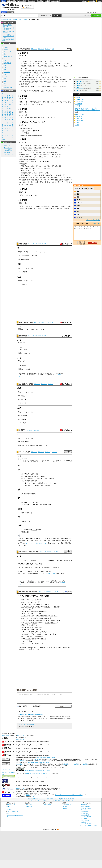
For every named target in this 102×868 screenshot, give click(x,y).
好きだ (43, 636)
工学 (5, 61)
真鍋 (22, 416)
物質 (41, 135)
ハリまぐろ (79, 123)
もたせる (65, 66)
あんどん (65, 86)
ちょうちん (31, 86)
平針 (63, 182)
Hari (27, 329)
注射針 (59, 155)
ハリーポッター (34, 623)
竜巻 (23, 600)
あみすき (45, 177)
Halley (32, 329)
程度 (41, 61)
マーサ (29, 618)
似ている (32, 150)
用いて (30, 175)
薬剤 (45, 155)
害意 (35, 173)
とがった (39, 145)
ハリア (77, 125)
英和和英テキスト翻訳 (27, 690)
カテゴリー (54, 452)
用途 (25, 150)
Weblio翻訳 (84, 810)
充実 (30, 66)
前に (46, 623)
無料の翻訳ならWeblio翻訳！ (29, 6)
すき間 (37, 166)
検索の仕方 (10, 806)
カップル (41, 618)
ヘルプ (99, 1)
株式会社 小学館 (20, 739)
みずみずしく (39, 64)
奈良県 (27, 481)
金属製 (44, 145)
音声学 (29, 79)
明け (22, 117)
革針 (32, 180)
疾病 (69, 206)
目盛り (31, 168)
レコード (23, 157)
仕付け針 (67, 180)
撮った (55, 634)
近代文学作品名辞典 (26, 384)
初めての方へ (90, 12)
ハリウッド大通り (31, 634)
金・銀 (30, 208)
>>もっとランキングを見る (93, 220)
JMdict (28, 795)
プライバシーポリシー (13, 812)
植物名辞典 (23, 244)
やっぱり (45, 620)
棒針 (31, 159)
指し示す (37, 168)
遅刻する (38, 629)
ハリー (23, 604)
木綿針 (32, 184)
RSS (58, 829)
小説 (25, 403)
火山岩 (23, 135)
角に (32, 104)
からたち (26, 166)
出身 (28, 567)
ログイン (84, 1)
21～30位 (91, 188)
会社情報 (65, 806)
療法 (61, 208)
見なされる (40, 600)
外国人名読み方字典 (26, 323)
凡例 (53, 49)
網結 (41, 177)
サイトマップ (10, 813)
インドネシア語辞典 (86, 817)
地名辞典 (22, 430)
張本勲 (23, 532)
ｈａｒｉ (49, 252)
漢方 (32, 206)
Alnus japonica (25, 259)
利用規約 (9, 810)
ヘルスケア (7, 72)
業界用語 (6, 50)
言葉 (41, 173)
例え (57, 79)
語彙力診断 (7, 152)
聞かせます (55, 623)
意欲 (46, 66)
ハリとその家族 (80, 114)
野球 (23, 625)
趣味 (5, 74)
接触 (45, 206)
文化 (5, 67)
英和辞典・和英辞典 (86, 808)
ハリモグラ (27, 639)
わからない (47, 607)
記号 (3, 140)
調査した (44, 639)
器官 (56, 152)
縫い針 (25, 148)
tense (24, 79)
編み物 (23, 159)
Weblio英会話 (8, 148)
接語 (22, 177)
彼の (34, 604)
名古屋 (26, 350)
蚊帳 (22, 86)
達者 (78, 194)
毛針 (56, 180)
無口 (40, 567)
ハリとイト (79, 116)
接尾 (22, 84)
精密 (78, 208)
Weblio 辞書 (92, 1)
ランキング (48, 49)
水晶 (34, 131)
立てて (47, 166)
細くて (32, 145)
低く (41, 82)
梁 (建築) (24, 502)
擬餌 (36, 180)
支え (36, 102)
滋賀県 (23, 442)
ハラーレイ (79, 97)
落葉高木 (28, 255)
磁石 (46, 168)
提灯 (26, 86)
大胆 (78, 214)
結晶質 (36, 135)
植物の (23, 164)
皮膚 (35, 155)
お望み (38, 620)
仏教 (22, 131)
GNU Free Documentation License (46, 758)
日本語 (61, 79)
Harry (42, 329)
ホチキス (43, 161)
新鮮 (78, 191)
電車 (5, 54)
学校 (33, 629)
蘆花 (53, 166)
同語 (27, 195)
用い (54, 86)
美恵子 (25, 416)
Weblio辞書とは (11, 805)
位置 (37, 82)
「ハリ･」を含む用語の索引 (26, 725)
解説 (41, 564)
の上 (25, 102)
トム (23, 607)
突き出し (49, 82)
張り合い (51, 66)
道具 (48, 145)
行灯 (61, 86)
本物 (42, 616)
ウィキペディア (25, 452)
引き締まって (25, 64)
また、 (32, 61)
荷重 (32, 102)
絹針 (45, 180)
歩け (45, 77)
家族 (28, 627)
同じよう (41, 604)
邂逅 (78, 197)
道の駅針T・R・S (30, 485)
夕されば (36, 117)
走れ (40, 627)
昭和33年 (23, 419)
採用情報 (65, 808)
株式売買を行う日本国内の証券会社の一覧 (31, 715)
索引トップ (34, 49)
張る (25, 61)
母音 (37, 79)
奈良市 (31, 481)
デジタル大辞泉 (23, 20)
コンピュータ (7, 52)
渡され (35, 104)
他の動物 (39, 152)
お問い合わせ (48, 805)
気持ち (23, 66)
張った (33, 91)
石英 (27, 513)
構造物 (21, 102)
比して (31, 82)
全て (3, 45)
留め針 (54, 148)
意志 (26, 70)
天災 (34, 600)
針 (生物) (24, 476)
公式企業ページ (67, 805)
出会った (55, 616)
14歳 (19, 567)
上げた (42, 643)
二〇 (53, 117)
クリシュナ (34, 530)
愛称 (28, 532)
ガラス (23, 133)
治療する (22, 208)
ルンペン (24, 353)
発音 (41, 79)
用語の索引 (41, 49)
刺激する (28, 173)
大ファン (37, 614)
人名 (5, 83)
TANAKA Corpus (6, 769)
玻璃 (23, 513)
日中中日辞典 (31, 1)
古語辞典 (48, 1)
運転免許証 (30, 611)
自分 (22, 70)
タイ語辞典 (84, 819)
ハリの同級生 (79, 121)
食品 (5, 81)
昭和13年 (23, 399)
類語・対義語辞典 (12, 1)
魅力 (31, 641)
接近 (38, 602)
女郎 (25, 73)
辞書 (3, 1)
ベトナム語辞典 (85, 820)
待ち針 (59, 148)
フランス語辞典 (85, 815)
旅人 (32, 567)
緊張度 (52, 79)
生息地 (34, 639)
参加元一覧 (98, 12)
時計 (22, 168)
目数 (41, 175)
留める (41, 148)
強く (51, 61)
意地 (44, 70)
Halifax (78, 86)
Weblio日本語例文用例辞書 (28, 592)
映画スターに (49, 616)
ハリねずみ (79, 119)
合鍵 (21, 347)
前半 (28, 636)
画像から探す (29, 806)
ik (27, 128)
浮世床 (56, 77)
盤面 (29, 157)
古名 (27, 115)
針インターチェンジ (31, 483)
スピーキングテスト (10, 155)
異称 (28, 133)
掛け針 (24, 180)
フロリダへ (33, 602)
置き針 (58, 177)
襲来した (45, 632)
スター (33, 609)
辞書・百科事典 (13, 20)
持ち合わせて (38, 611)
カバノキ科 (21, 255)
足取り (79, 206)
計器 (26, 168)
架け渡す (60, 102)
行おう (39, 66)
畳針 (32, 182)
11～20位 (84, 188)
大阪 (29, 353)
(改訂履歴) (37, 759)
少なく (55, 82)
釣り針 (37, 182)
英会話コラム (8, 145)
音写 (31, 128)
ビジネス (6, 47)
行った (31, 616)
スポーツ (6, 76)
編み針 (53, 177)
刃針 (59, 182)
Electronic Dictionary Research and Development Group (69, 795)
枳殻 (22, 166)
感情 (22, 173)
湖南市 (27, 442)
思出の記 (58, 166)
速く (37, 627)
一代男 (45, 73)
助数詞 (27, 84)
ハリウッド (25, 609)
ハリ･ (20, 459)
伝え (48, 157)
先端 (27, 155)
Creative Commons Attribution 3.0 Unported (36, 773)
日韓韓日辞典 (40, 1)
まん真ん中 (40, 634)
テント (38, 86)
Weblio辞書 (23, 761)
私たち (38, 616)
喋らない (57, 567)
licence (33, 796)
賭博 (21, 365)
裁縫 (22, 171)
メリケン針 (25, 184)
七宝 (28, 131)
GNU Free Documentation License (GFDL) (39, 763)
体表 (38, 206)
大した (34, 632)
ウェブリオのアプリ (31, 805)
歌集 (25, 423)
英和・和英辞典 (22, 1)
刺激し (64, 206)
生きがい (33, 625)
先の (35, 145)
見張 (25, 365)
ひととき (79, 203)
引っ (22, 61)
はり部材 (24, 504)
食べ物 (33, 620)
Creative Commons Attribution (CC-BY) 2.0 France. (38, 771)
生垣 (32, 166)
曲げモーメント (38, 504)
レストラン (56, 620)
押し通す (31, 70)
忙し (28, 604)
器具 (55, 155)
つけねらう (36, 75)
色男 (22, 77)
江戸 (29, 73)
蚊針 (29, 180)
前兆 (37, 632)
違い (38, 607)
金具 (36, 161)
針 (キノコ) (25, 478)
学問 (5, 65)
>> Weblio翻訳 (97, 224)
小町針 (61, 180)
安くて (23, 620)
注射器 (23, 155)
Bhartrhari (79, 81)
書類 (22, 161)
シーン (49, 634)
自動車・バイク (8, 56)
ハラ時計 (78, 106)
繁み (43, 117)
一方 (52, 145)
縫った (37, 175)
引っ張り (34, 643)
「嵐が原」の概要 (50, 574)
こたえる (79, 217)
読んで (49, 623)
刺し (57, 206)
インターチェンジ (52, 483)
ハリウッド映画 (29, 614)
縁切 (30, 77)
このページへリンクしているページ (36, 543)
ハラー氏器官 (79, 102)
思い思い (79, 200)
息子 (27, 623)
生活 (5, 70)
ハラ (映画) (79, 104)
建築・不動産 (7, 63)
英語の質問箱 (8, 150)
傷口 (58, 175)
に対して (27, 104)
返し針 (63, 177)
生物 (5, 79)
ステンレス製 (38, 208)
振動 (40, 157)
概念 (78, 211)
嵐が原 (21, 564)
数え (48, 86)
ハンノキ (22, 115)
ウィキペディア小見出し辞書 (29, 552)
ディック (28, 607)
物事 (34, 66)
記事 (27, 564)
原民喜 (23, 396)
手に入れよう (28, 75)
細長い (47, 208)
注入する (52, 152)
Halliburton (79, 88)
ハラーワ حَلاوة (80, 100)
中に (26, 135)
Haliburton (79, 83)
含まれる (30, 135)
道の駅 (48, 485)
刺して (37, 148)
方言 (5, 85)
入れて (60, 206)
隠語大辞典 (23, 336)
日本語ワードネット (21, 788)
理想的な (36, 618)
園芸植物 (35, 255)
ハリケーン (29, 600)
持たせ (36, 73)
